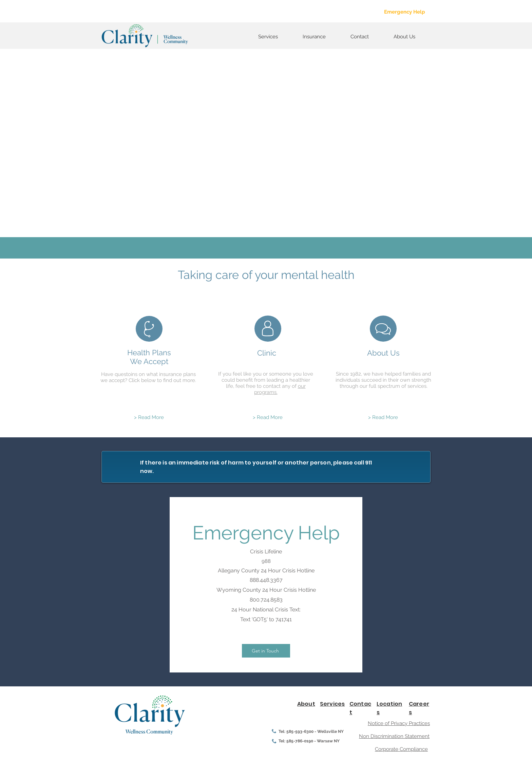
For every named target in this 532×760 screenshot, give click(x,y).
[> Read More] (149, 417)
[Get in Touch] (266, 651)
